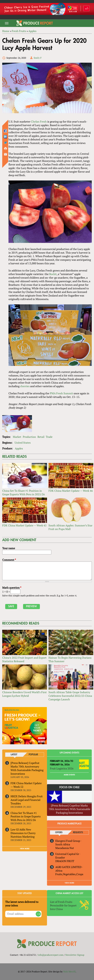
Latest (14, 755)
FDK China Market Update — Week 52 (26, 785)
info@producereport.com (51, 955)
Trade (49, 437)
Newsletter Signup (75, 955)
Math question (12, 588)
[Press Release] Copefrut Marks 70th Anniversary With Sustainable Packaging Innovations (27, 768)
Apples (19, 448)
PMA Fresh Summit (61, 393)
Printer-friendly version (6, 148)
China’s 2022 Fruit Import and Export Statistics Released (24, 659)
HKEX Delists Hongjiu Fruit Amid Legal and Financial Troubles (27, 800)
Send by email (6, 154)
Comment (9, 560)
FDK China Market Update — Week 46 (71, 491)
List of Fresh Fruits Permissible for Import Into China (63, 905)
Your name (9, 548)
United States (23, 443)
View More (69, 883)
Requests (78, 833)
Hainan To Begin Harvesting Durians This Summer (70, 659)
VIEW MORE (25, 849)
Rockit (53, 274)
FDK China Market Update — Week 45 (24, 525)
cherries (25, 386)
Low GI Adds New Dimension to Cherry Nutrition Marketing (23, 833)
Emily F (38, 58)
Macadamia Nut (65, 848)
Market (17, 437)
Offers (59, 833)
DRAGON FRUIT (65, 861)
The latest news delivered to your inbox (22, 904)
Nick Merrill (69, 972)
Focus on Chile (69, 787)
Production (29, 437)
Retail (41, 437)
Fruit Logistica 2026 (62, 768)
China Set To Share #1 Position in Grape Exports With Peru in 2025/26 (23, 492)
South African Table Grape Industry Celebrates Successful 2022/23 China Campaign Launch (70, 696)
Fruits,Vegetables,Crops (69, 874)
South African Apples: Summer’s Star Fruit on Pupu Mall (70, 527)
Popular (33, 755)
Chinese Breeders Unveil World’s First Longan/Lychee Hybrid (24, 694)
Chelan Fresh (39, 122)
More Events (69, 775)
